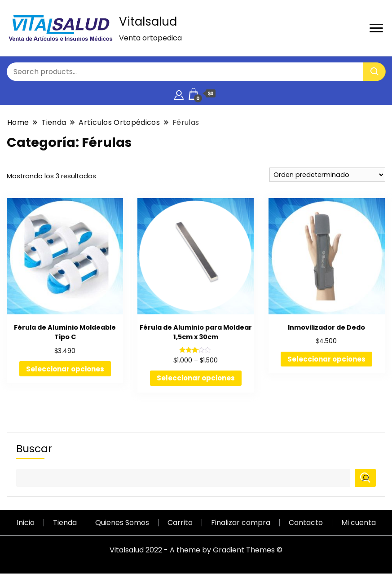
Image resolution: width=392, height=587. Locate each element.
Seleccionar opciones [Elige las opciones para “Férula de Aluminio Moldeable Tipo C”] (65, 369)
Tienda (65, 523)
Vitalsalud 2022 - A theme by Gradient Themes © (196, 550)
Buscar (34, 449)
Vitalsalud (148, 22)
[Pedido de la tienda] (327, 175)
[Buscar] (365, 478)
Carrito (180, 523)
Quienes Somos (122, 523)
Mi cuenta (359, 523)
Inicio (26, 523)
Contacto (306, 523)
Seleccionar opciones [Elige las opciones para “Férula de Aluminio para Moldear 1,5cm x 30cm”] (196, 378)
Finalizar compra (241, 523)
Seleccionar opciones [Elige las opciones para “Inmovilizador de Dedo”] (326, 359)
